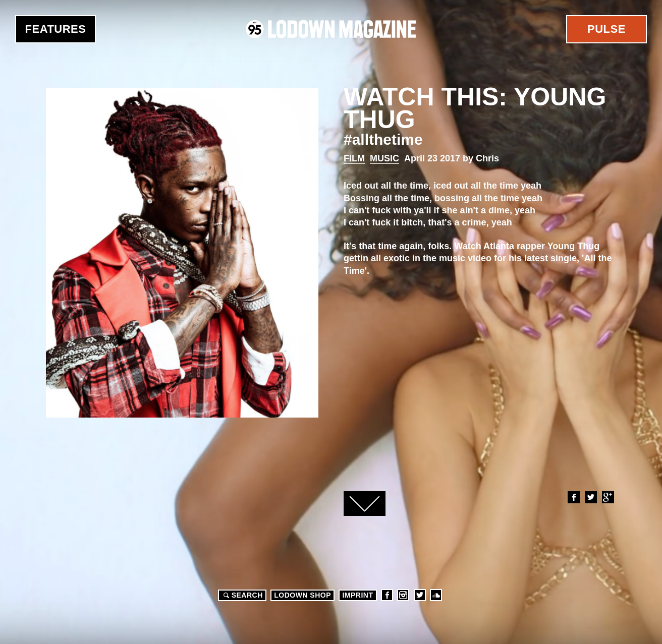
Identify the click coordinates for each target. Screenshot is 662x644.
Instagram (403, 595)
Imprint (357, 595)
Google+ (608, 497)
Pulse (606, 29)
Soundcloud (436, 595)
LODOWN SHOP (302, 595)
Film (354, 158)
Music (384, 158)
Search (242, 595)
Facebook (573, 497)
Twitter (590, 497)
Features (56, 29)
